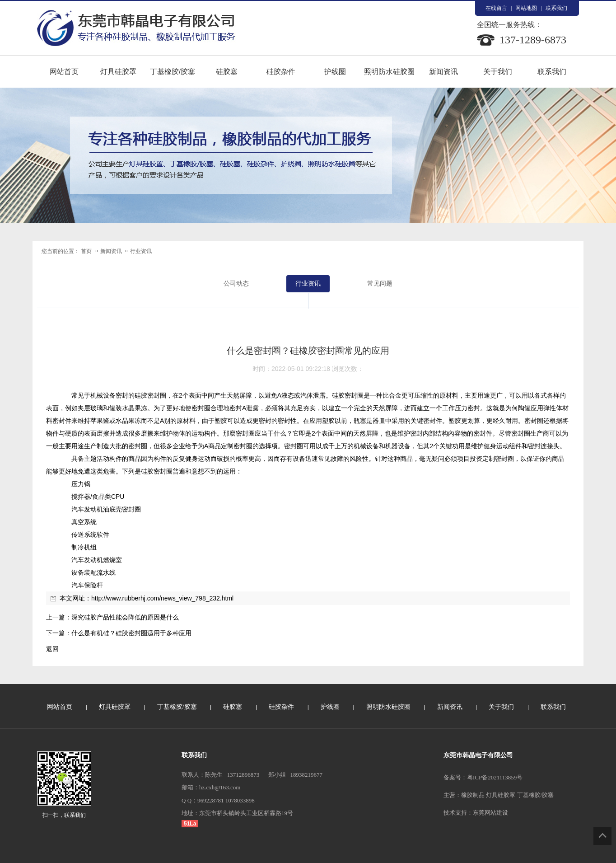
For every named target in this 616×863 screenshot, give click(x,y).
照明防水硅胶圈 (389, 72)
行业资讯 (141, 251)
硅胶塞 (227, 72)
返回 (52, 649)
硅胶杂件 (281, 72)
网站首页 (64, 72)
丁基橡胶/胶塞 (173, 72)
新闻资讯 (443, 72)
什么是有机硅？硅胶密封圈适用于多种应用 (131, 633)
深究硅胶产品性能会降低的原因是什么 (125, 617)
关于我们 (498, 72)
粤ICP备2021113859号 (495, 777)
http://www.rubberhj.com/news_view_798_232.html (162, 598)
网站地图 (526, 8)
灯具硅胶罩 (118, 72)
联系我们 (556, 8)
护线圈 (335, 72)
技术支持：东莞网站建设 (476, 813)
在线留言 (496, 8)
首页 (86, 251)
